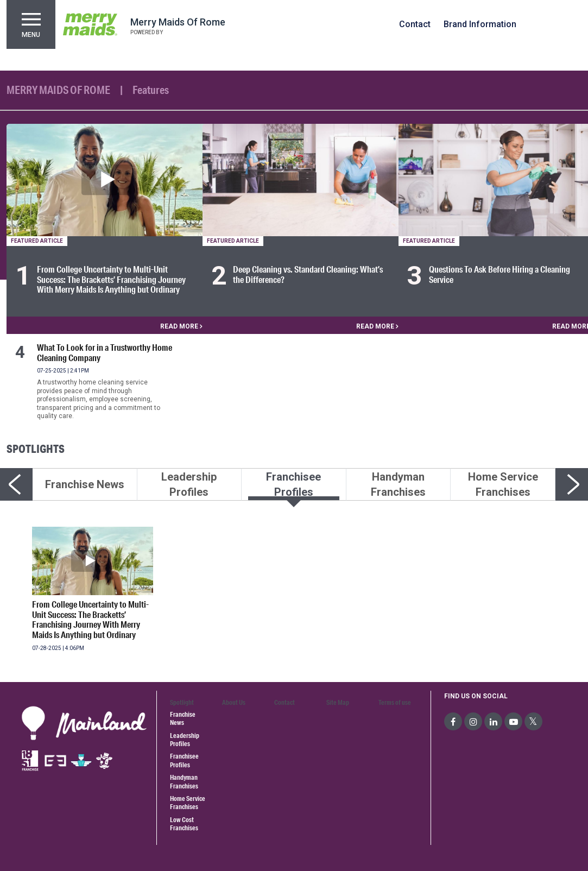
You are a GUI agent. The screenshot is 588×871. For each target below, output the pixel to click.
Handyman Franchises (184, 781)
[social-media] (453, 721)
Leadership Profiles (185, 740)
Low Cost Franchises (184, 824)
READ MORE (181, 326)
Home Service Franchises (188, 803)
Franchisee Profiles (184, 760)
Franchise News (183, 718)
